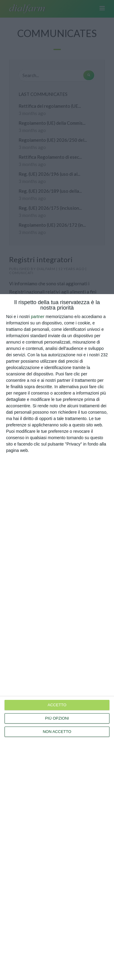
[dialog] (57, 637)
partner (38, 317)
